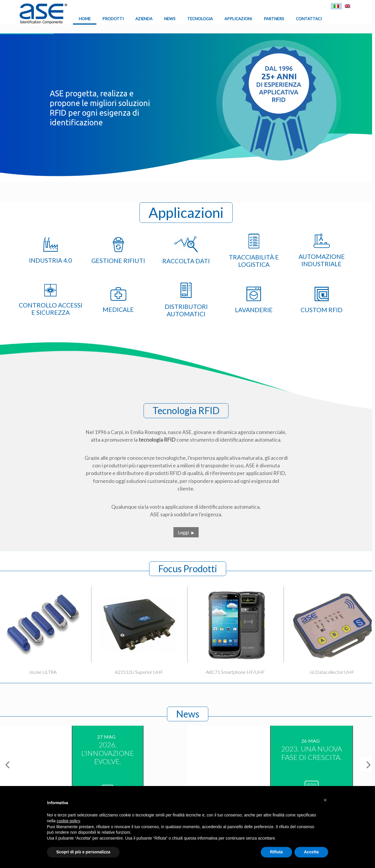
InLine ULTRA (43, 672)
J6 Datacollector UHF (332, 672)
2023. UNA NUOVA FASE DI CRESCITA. (312, 753)
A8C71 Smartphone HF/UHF (235, 672)
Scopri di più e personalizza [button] (83, 852)
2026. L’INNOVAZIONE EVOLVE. (108, 753)
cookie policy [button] (68, 821)
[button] (325, 800)
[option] (94, 764)
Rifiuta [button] (277, 852)
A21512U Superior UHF (139, 672)
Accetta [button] (311, 852)
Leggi (183, 532)
